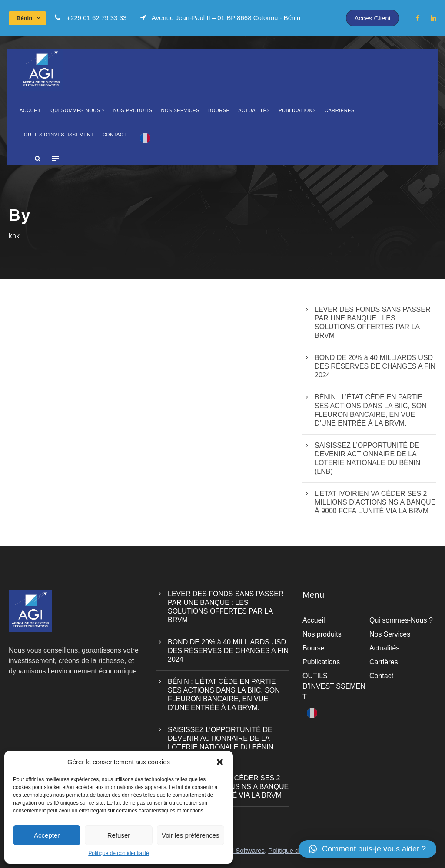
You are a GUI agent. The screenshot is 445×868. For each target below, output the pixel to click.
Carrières (340, 110)
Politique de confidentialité (118, 853)
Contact (115, 135)
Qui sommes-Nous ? (78, 110)
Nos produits (133, 110)
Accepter (47, 835)
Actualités (254, 110)
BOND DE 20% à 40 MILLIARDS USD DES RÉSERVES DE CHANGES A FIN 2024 (375, 366)
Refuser (119, 835)
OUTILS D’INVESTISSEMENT (59, 135)
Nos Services (180, 110)
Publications (297, 110)
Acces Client (372, 18)
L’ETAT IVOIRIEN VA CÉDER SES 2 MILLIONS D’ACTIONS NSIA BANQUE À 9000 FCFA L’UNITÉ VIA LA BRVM (375, 502)
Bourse (219, 110)
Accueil (31, 110)
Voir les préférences (191, 835)
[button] (220, 762)
